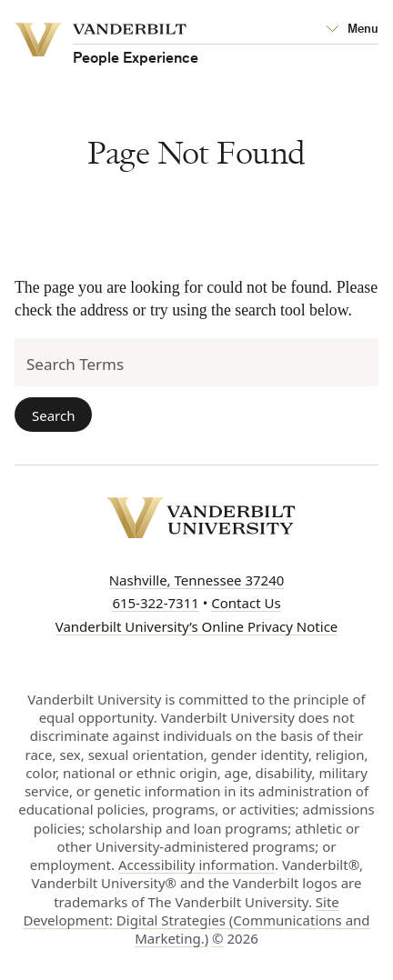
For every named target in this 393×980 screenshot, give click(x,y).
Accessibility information (196, 865)
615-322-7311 (155, 603)
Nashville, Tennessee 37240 (197, 580)
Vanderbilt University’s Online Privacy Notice (197, 626)
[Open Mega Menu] (352, 30)
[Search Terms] (196, 362)
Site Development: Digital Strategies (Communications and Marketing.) (196, 920)
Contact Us (246, 603)
